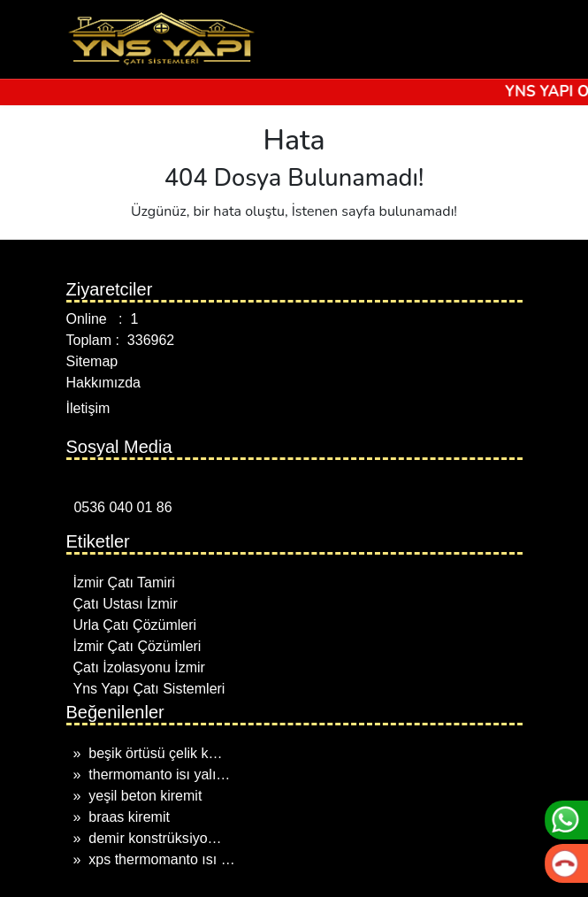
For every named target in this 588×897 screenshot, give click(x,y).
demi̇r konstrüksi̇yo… (155, 838)
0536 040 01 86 (119, 507)
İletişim (88, 408)
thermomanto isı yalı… (159, 774)
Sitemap (92, 361)
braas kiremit (129, 817)
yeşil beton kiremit (145, 796)
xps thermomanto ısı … (161, 859)
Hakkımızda (103, 383)
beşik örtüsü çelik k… (155, 753)
